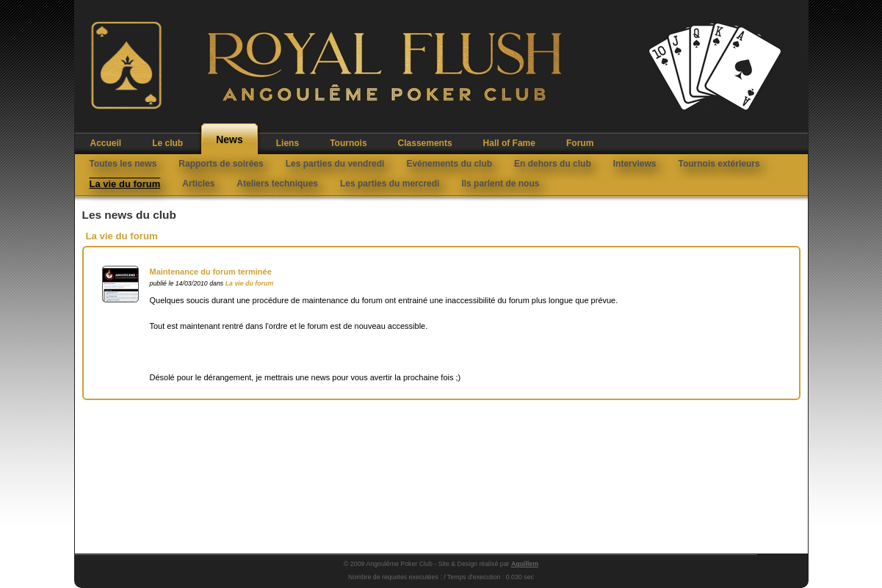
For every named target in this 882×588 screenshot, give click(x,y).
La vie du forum (125, 184)
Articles (198, 184)
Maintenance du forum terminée (211, 272)
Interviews (635, 164)
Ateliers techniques (277, 184)
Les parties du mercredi (390, 184)
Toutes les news (123, 164)
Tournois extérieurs (719, 164)
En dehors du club (553, 164)
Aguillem (525, 564)
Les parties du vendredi (335, 164)
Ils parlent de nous (500, 184)
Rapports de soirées (221, 164)
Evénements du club (449, 164)
